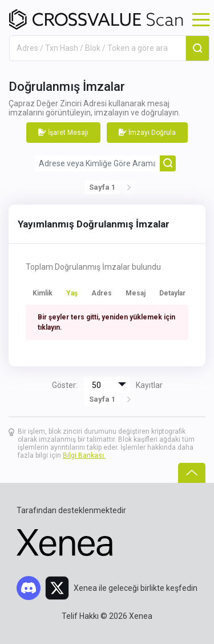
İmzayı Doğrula (147, 133)
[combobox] (98, 48)
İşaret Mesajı (63, 133)
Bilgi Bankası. (84, 455)
